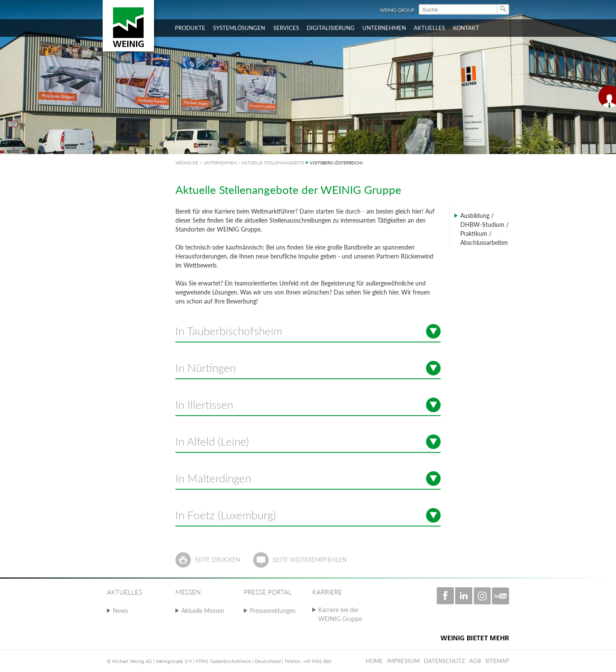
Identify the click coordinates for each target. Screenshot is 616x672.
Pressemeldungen (273, 611)
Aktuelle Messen (203, 611)
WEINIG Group (397, 10)
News (120, 611)
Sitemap (497, 661)
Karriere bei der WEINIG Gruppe (340, 614)
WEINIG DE (187, 163)
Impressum (403, 661)
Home (374, 661)
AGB (475, 661)
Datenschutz (444, 661)
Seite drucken (218, 560)
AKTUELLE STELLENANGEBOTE (273, 163)
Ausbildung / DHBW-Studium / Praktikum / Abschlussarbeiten (484, 229)
